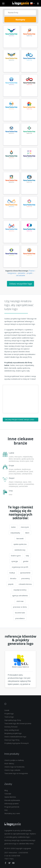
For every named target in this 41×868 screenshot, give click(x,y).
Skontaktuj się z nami (12, 813)
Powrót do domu (21, 3)
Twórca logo (9, 717)
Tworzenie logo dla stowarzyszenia (18, 723)
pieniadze (22, 273)
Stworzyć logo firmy (12, 740)
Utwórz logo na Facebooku (14, 767)
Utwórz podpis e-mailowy (14, 760)
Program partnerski (12, 807)
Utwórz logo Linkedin (12, 770)
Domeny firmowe (11, 727)
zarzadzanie (20, 275)
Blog (6, 790)
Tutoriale (8, 794)
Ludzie (11, 453)
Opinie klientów (10, 797)
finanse (32, 271)
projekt (30, 273)
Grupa (11, 465)
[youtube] (13, 863)
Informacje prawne (11, 803)
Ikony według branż (12, 730)
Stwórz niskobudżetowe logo (15, 737)
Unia (11, 491)
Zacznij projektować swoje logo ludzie (20, 420)
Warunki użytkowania (12, 800)
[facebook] (6, 863)
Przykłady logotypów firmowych (17, 743)
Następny (20, 20)
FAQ (6, 810)
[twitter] (10, 863)
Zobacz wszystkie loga (20, 284)
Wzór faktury (9, 763)
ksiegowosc (12, 273)
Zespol (12, 478)
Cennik (7, 710)
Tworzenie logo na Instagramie (16, 773)
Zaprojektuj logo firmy (13, 720)
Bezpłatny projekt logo (13, 733)
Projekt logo (9, 714)
